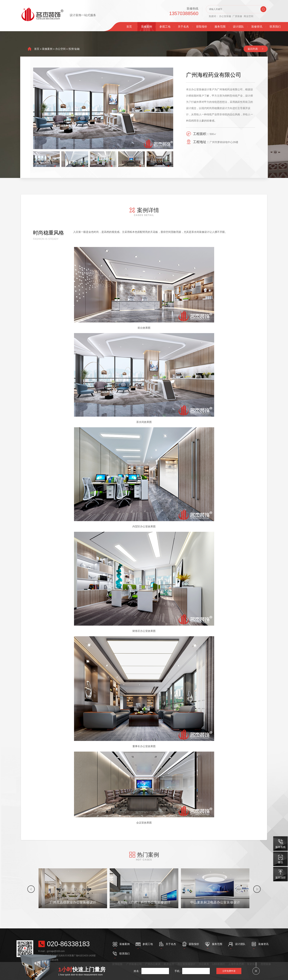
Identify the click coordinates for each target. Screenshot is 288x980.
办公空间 (60, 49)
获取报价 (202, 27)
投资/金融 (74, 49)
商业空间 (249, 16)
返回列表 (253, 49)
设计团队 (238, 27)
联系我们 (275, 27)
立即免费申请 (229, 971)
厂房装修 (237, 16)
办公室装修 (225, 16)
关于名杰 (183, 27)
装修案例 (147, 27)
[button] (31, 889)
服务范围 (220, 27)
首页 (129, 27)
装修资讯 (257, 27)
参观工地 (165, 27)
